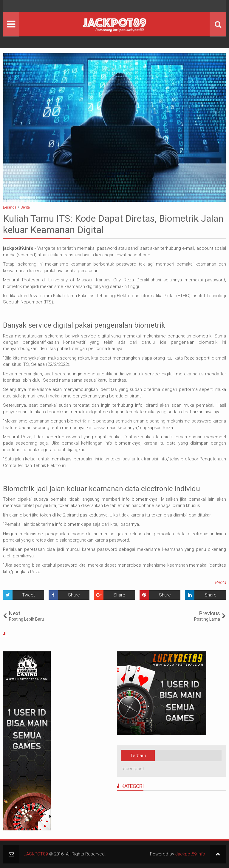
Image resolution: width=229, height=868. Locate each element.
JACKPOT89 (36, 854)
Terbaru (138, 756)
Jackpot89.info (190, 854)
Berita (220, 582)
